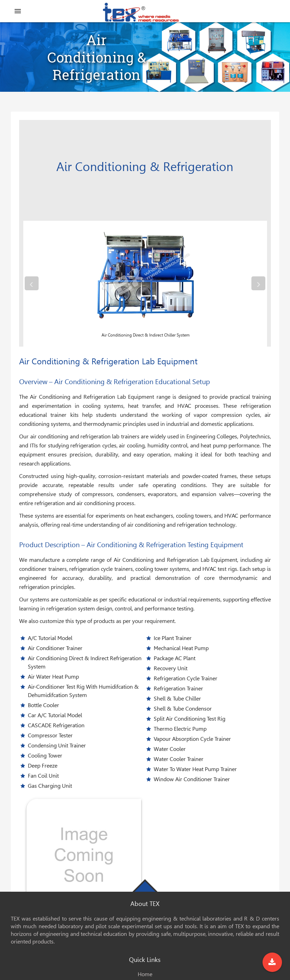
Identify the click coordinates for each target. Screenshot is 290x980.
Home (145, 974)
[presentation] (32, 283)
